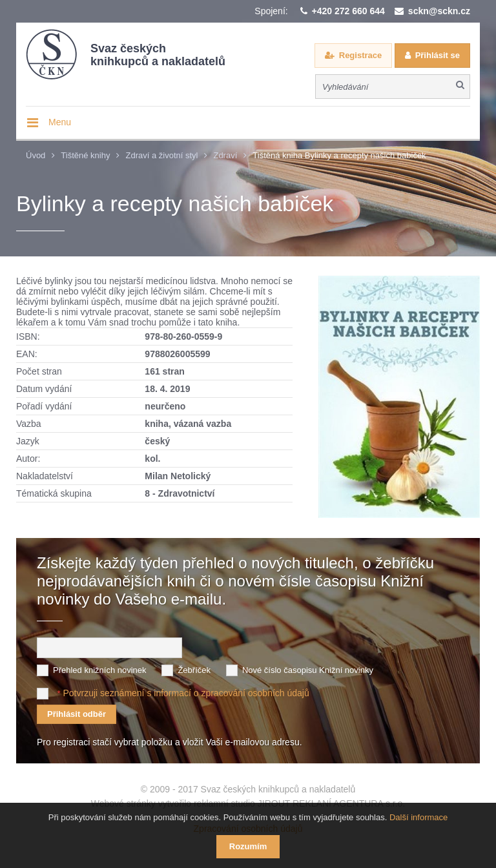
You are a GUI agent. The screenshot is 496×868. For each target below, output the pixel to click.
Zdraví (225, 155)
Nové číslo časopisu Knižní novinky (308, 670)
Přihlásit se (438, 55)
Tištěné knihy (85, 155)
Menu (60, 122)
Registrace (360, 55)
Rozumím (248, 846)
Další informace (418, 817)
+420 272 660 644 (348, 11)
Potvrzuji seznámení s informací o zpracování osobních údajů (186, 693)
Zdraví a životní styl (161, 155)
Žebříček (194, 670)
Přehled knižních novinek (100, 670)
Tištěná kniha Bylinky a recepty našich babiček (339, 155)
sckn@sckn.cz (439, 11)
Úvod (36, 155)
